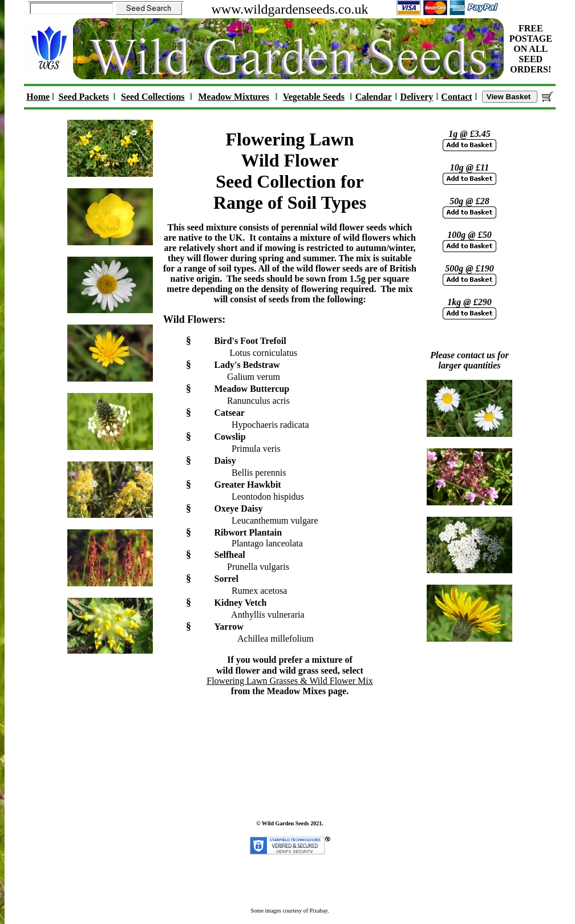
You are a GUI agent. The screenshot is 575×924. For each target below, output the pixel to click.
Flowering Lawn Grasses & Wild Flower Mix (289, 681)
